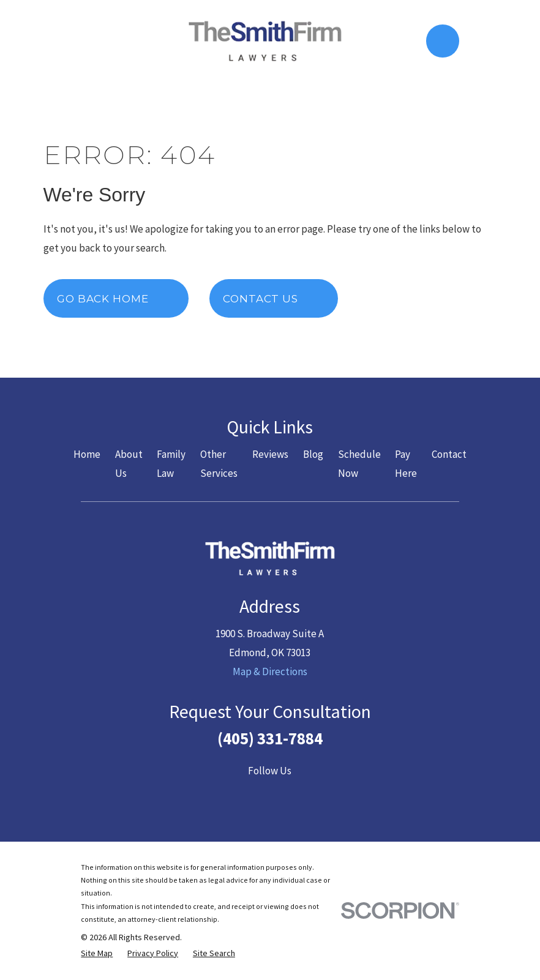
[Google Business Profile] (327, 795)
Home (87, 454)
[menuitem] (97, 954)
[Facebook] (214, 795)
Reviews (270, 454)
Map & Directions (270, 671)
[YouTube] (270, 795)
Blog (313, 454)
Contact (449, 454)
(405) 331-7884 (270, 738)
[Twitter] (242, 795)
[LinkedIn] (298, 795)
